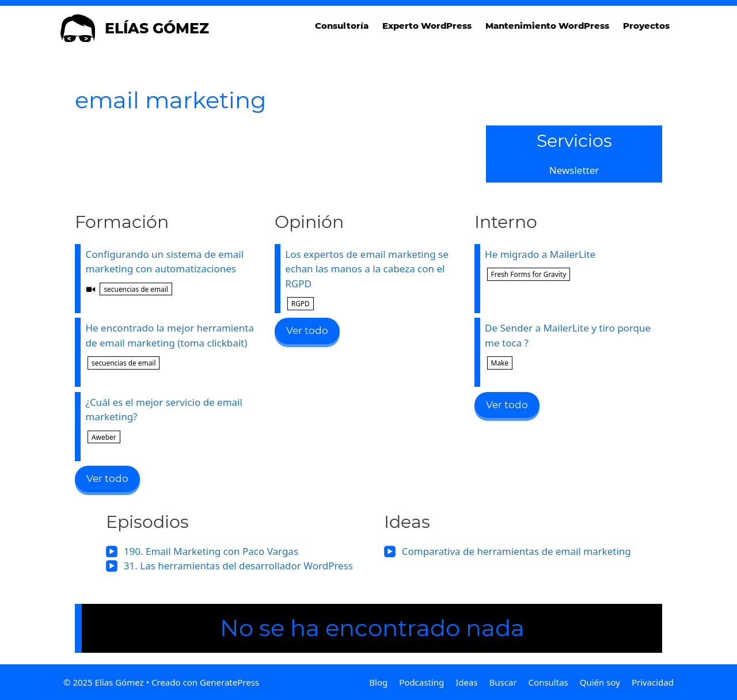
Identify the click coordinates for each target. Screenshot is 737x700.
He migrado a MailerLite (571, 265)
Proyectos (646, 26)
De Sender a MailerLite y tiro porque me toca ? (571, 345)
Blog (378, 682)
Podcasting (421, 682)
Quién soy (600, 682)
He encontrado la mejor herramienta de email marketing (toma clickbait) (172, 345)
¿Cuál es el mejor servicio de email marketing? (172, 420)
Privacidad (653, 682)
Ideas (466, 682)
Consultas (548, 682)
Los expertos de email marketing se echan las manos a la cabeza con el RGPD (371, 279)
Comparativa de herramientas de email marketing (516, 551)
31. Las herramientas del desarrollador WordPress (238, 566)
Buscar (503, 682)
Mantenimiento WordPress (547, 26)
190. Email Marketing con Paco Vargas (211, 551)
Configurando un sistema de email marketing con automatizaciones (172, 272)
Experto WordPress (427, 26)
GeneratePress (229, 682)
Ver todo (107, 478)
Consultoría (342, 26)
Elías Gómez (157, 28)
